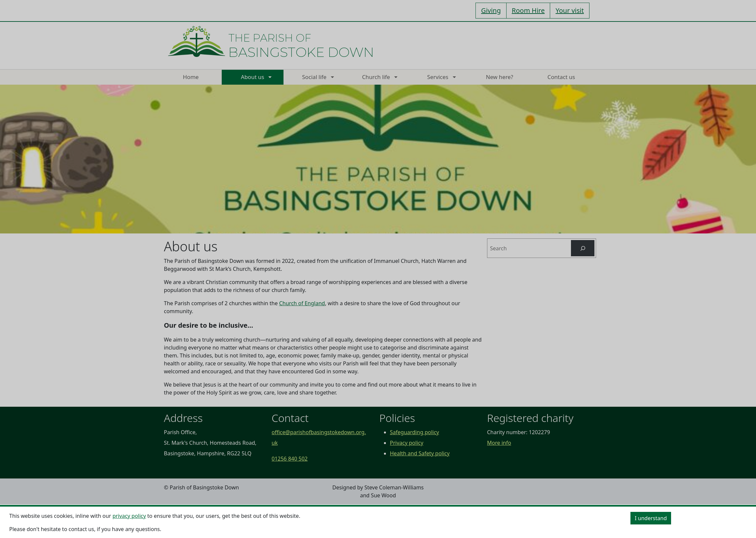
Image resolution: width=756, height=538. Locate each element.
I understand (651, 518)
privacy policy (129, 516)
